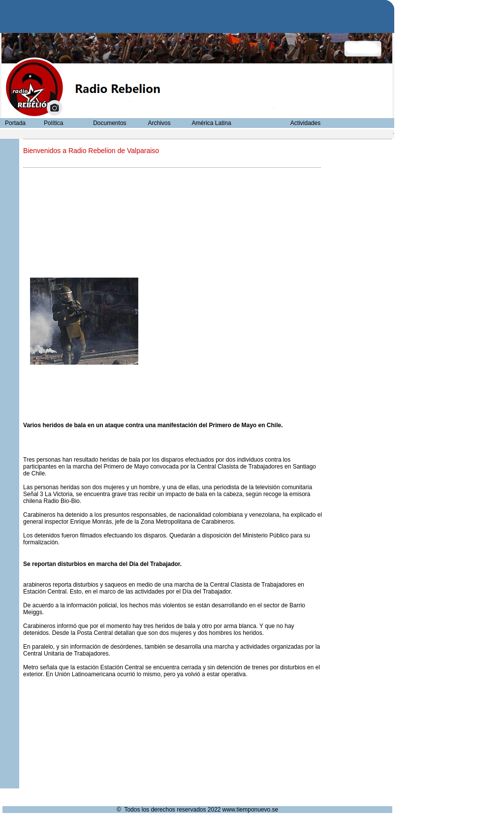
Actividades (305, 123)
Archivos (159, 123)
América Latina (212, 123)
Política (53, 123)
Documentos (110, 123)
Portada (15, 123)
